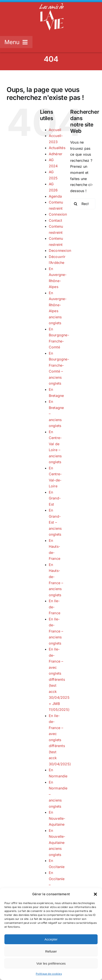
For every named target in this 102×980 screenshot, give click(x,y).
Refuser (51, 951)
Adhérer (56, 154)
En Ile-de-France (55, 607)
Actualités (57, 148)
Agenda (55, 196)
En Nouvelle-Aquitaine (57, 818)
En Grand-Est (55, 498)
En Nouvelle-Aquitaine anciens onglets (57, 843)
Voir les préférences (51, 963)
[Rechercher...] (83, 204)
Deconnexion (60, 250)
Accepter (51, 939)
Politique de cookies (49, 974)
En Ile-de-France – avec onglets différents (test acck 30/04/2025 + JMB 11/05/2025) (59, 679)
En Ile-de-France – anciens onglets (56, 631)
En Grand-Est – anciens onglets (55, 522)
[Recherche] (76, 204)
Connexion (58, 214)
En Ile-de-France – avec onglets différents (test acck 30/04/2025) (60, 740)
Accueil (55, 130)
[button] (95, 894)
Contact (56, 220)
